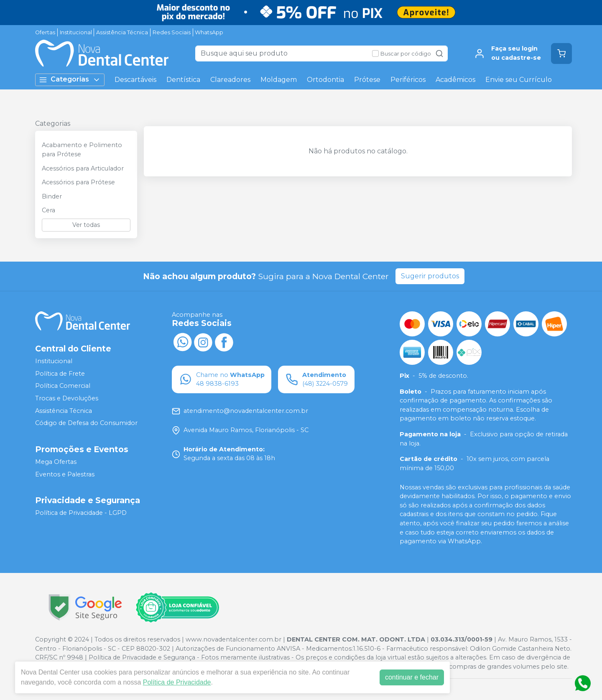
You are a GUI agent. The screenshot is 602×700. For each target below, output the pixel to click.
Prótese (367, 80)
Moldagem (279, 80)
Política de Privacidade (177, 682)
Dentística (183, 80)
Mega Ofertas (56, 462)
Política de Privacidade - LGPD (81, 513)
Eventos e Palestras (65, 474)
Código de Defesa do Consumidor (86, 423)
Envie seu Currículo (519, 80)
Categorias (70, 80)
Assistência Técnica (122, 32)
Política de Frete (60, 374)
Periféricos (408, 80)
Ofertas (45, 32)
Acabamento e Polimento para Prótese (82, 150)
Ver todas (86, 225)
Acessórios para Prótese (78, 182)
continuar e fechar (412, 677)
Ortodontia (325, 80)
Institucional (76, 32)
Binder (52, 196)
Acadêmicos (455, 80)
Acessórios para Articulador (83, 168)
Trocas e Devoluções (67, 398)
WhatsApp (209, 32)
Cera (48, 210)
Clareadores (230, 80)
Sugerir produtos (430, 276)
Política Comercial (63, 386)
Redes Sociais (172, 32)
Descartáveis (135, 80)
